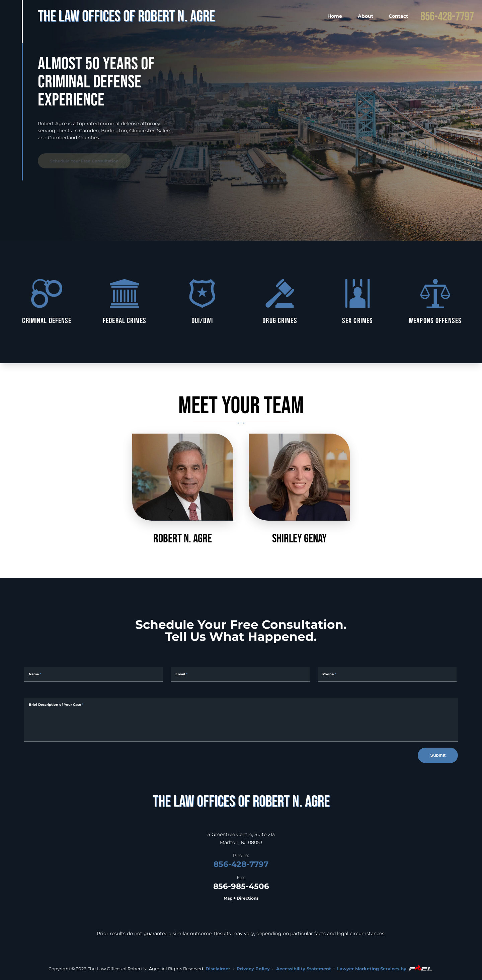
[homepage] (241, 801)
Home (335, 16)
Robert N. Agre (183, 489)
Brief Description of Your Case (56, 704)
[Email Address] (240, 674)
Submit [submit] (438, 755)
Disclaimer (218, 968)
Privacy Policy (253, 968)
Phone (329, 674)
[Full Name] (94, 674)
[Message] (241, 720)
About (366, 16)
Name (35, 674)
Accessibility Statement (304, 968)
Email (181, 674)
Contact (398, 16)
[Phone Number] (387, 674)
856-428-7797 (447, 16)
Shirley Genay (299, 489)
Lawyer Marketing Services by (385, 968)
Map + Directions (241, 898)
